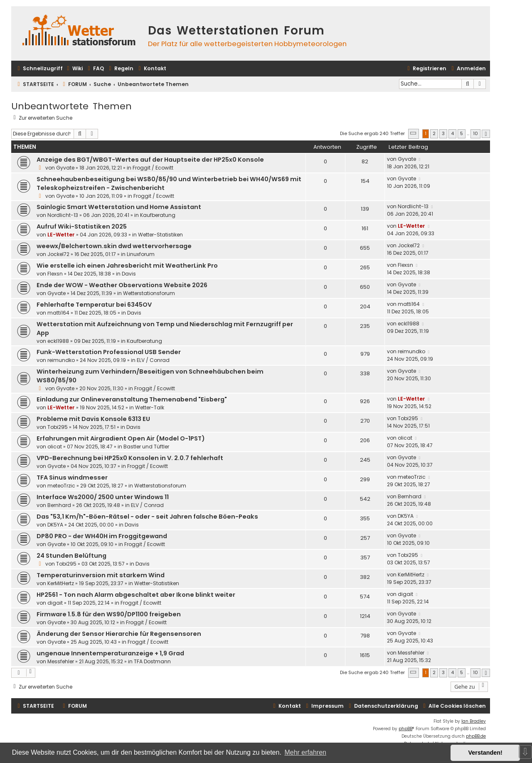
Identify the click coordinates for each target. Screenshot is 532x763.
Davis (129, 274)
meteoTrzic (61, 486)
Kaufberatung (158, 215)
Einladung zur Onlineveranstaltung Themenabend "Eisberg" (132, 399)
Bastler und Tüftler (146, 447)
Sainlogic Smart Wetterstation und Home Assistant (119, 207)
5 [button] (462, 133)
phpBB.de (476, 736)
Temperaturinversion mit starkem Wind (101, 575)
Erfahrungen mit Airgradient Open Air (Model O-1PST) (121, 438)
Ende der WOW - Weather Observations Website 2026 (122, 285)
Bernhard (59, 505)
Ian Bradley (474, 721)
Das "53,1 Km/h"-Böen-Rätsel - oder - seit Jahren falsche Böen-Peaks (147, 517)
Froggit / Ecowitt (153, 168)
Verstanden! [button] (485, 753)
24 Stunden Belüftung (71, 556)
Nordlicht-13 (63, 215)
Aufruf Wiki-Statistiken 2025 (82, 226)
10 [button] (475, 133)
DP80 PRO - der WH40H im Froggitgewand (102, 536)
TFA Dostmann (152, 661)
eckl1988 (58, 341)
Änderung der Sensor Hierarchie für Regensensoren (119, 634)
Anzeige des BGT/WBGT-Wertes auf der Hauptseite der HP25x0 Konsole (150, 160)
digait (55, 603)
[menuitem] (74, 69)
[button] (414, 134)
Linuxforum (141, 254)
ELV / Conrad (153, 360)
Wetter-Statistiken (160, 235)
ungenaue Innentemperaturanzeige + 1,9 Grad (110, 653)
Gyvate (65, 168)
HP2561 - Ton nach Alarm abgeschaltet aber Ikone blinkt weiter (136, 595)
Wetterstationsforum (149, 293)
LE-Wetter (61, 235)
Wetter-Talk (150, 407)
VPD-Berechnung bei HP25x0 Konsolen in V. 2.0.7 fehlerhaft (130, 458)
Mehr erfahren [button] (305, 752)
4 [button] (452, 133)
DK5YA (55, 525)
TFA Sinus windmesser (72, 477)
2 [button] (434, 133)
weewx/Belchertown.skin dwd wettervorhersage (114, 246)
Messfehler (61, 661)
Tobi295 (58, 427)
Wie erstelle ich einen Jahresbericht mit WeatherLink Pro (127, 266)
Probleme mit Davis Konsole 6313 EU (93, 419)
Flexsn (55, 274)
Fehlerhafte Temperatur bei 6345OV (94, 305)
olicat (55, 447)
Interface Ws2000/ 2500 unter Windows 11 (103, 497)
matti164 (58, 313)
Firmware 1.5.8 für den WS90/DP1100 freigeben (109, 614)
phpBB (405, 729)
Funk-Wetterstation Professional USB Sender (109, 352)
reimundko (61, 360)
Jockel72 (58, 254)
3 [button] (443, 133)
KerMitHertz (61, 583)
